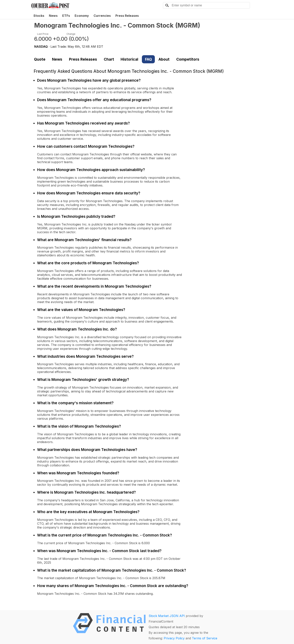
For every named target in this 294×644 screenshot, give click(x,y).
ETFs (66, 16)
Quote (40, 59)
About (164, 59)
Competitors (188, 59)
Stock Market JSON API (167, 616)
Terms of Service (205, 638)
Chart (109, 59)
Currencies (102, 16)
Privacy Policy (174, 638)
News (53, 16)
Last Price (43, 34)
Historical (129, 59)
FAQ (148, 59)
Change (71, 34)
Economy (82, 16)
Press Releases (127, 16)
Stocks (39, 16)
